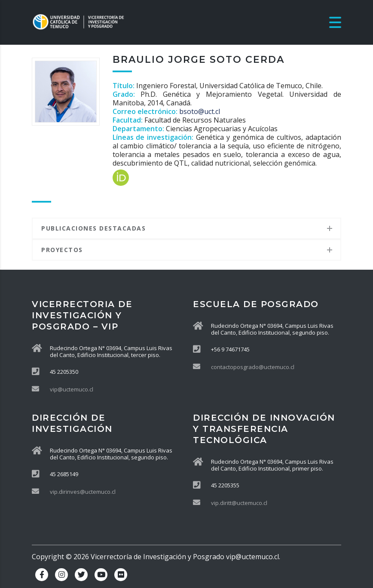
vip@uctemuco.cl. (253, 557)
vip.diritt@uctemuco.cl (239, 503)
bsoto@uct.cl (200, 111)
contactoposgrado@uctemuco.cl (253, 367)
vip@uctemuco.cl (72, 389)
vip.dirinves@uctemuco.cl (83, 492)
